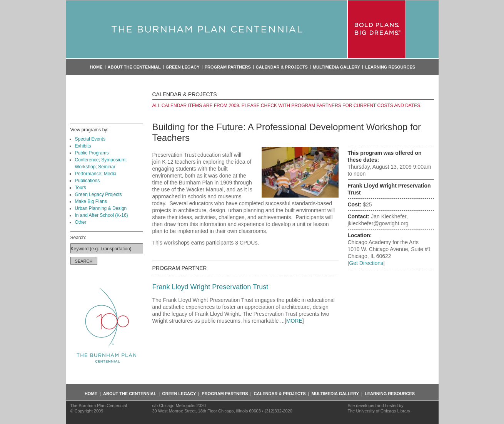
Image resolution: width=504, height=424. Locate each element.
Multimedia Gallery (336, 67)
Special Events (90, 139)
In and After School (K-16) (102, 215)
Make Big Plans (91, 201)
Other (81, 222)
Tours (81, 188)
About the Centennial (134, 67)
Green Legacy (183, 67)
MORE (294, 321)
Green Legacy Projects (98, 194)
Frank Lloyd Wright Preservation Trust (210, 287)
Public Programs (92, 153)
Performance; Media (96, 174)
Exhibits (83, 146)
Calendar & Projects (282, 67)
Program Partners (228, 67)
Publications (88, 181)
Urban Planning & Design (101, 208)
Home (96, 67)
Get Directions (366, 263)
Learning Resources (390, 67)
